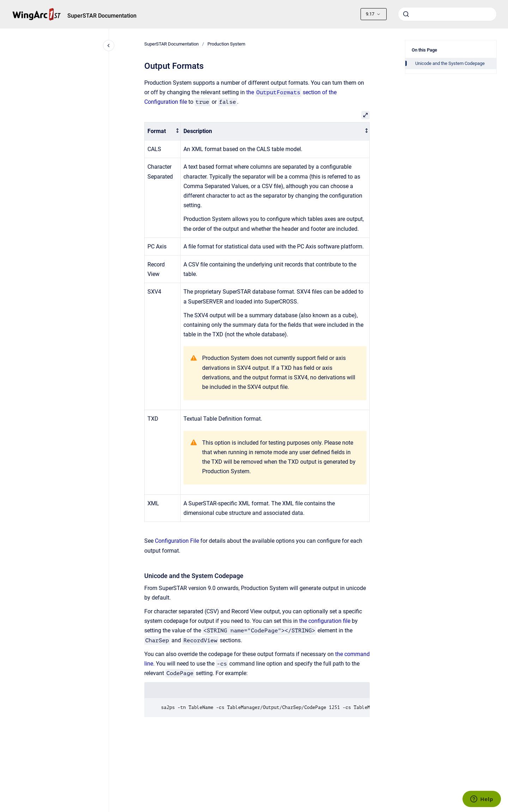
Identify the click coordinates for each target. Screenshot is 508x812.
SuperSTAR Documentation (102, 16)
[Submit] (406, 14)
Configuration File (177, 541)
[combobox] (447, 14)
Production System (226, 44)
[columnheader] (162, 131)
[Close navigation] (109, 46)
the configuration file (325, 621)
